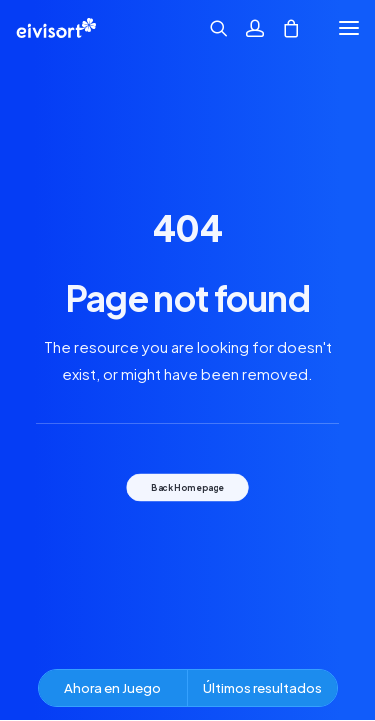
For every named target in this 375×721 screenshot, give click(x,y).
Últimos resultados (262, 687)
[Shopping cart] (282, 28)
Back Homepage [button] (187, 487)
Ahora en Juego (112, 687)
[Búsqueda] (210, 28)
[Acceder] (246, 28)
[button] (349, 28)
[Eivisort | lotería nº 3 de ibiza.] (56, 28)
